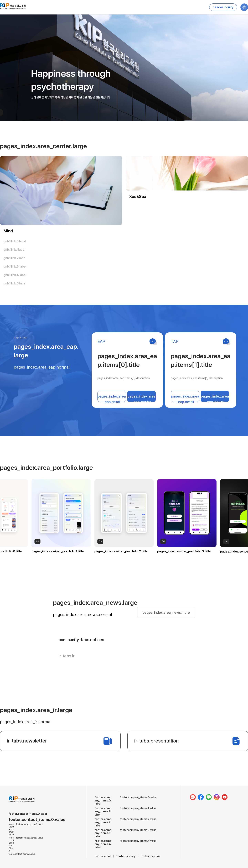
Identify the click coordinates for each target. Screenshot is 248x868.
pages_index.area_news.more (166, 613)
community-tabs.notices (81, 640)
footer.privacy (126, 856)
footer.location (151, 856)
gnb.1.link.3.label (15, 266)
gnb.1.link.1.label (14, 250)
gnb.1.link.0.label (15, 241)
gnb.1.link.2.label (15, 258)
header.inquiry (223, 7)
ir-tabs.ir (67, 656)
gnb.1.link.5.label (15, 283)
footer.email (103, 856)
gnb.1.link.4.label (15, 275)
